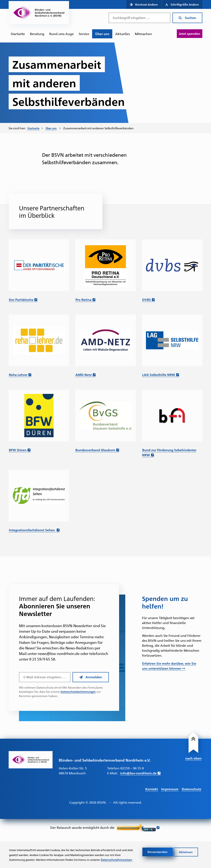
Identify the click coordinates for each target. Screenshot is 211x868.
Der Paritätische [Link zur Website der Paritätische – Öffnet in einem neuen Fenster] (21, 299)
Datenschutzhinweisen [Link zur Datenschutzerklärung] (25, 859)
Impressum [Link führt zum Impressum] (170, 789)
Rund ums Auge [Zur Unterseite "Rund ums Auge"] (62, 34)
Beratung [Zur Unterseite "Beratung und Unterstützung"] (37, 34)
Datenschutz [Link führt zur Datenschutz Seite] (191, 789)
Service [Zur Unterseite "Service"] (84, 34)
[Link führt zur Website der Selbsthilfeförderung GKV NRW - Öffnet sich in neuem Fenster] (138, 828)
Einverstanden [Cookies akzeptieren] (158, 846)
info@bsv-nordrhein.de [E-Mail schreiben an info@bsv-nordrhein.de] (138, 773)
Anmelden (91, 677)
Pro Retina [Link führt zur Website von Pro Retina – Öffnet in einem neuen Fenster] (83, 299)
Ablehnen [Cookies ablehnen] (186, 846)
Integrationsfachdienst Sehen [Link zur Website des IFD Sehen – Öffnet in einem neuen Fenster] (32, 529)
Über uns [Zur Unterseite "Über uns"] (102, 34)
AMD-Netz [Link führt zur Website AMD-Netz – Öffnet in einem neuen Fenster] (84, 374)
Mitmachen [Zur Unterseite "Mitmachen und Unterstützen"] (143, 34)
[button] (144, 4)
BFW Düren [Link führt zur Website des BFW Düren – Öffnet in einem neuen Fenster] (18, 449)
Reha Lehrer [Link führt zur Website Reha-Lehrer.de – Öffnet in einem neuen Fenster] (18, 374)
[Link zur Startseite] (31, 759)
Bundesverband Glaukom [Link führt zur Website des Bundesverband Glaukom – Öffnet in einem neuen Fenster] (95, 449)
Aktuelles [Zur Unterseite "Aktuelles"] (122, 34)
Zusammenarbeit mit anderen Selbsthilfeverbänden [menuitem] (101, 128)
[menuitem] (18, 34)
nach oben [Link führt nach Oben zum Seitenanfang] (193, 758)
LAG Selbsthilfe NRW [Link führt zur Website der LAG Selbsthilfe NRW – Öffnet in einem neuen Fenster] (159, 374)
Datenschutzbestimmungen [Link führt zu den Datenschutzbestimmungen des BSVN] (80, 691)
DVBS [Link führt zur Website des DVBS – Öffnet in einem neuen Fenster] (147, 299)
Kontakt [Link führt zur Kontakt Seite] (152, 789)
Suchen (187, 18)
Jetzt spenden (190, 34)
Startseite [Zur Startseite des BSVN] (18, 34)
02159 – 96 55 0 (132, 768)
